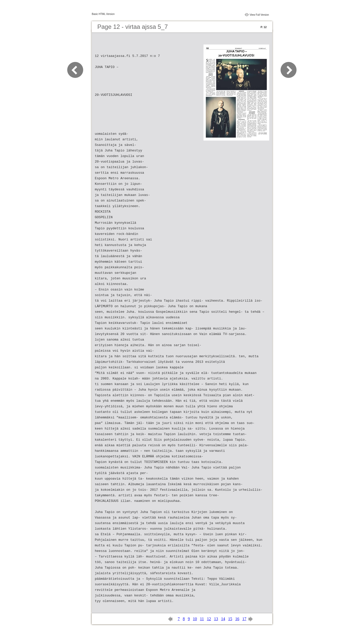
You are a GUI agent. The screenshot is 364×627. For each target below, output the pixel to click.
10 (195, 619)
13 (216, 619)
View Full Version (259, 15)
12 (209, 619)
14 (223, 619)
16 (237, 619)
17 (244, 619)
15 (230, 619)
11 (202, 619)
